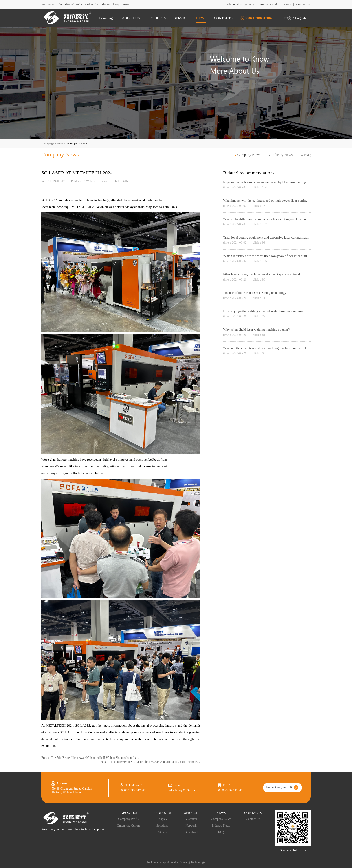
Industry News (282, 155)
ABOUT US (131, 18)
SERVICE (181, 18)
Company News (249, 155)
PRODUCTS (157, 18)
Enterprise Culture (129, 826)
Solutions (162, 826)
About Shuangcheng (241, 4)
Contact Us (253, 819)
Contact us (303, 4)
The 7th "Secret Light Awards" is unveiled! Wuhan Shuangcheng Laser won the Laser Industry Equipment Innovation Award (96, 758)
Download (191, 832)
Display (162, 819)
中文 (288, 18)
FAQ (307, 155)
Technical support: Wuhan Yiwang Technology (176, 862)
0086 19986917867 (259, 18)
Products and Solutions (275, 4)
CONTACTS (223, 18)
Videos (162, 832)
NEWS (201, 18)
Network (191, 826)
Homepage (107, 18)
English (300, 18)
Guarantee (191, 819)
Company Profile (129, 819)
